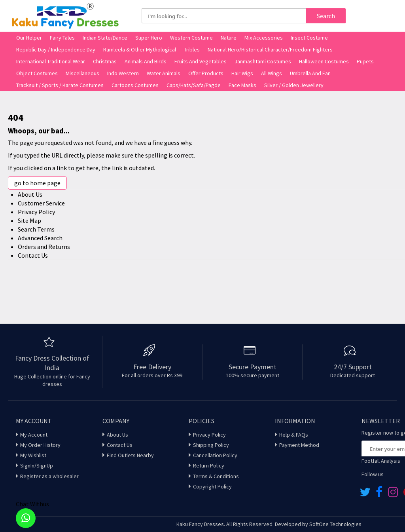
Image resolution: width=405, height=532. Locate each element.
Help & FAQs (294, 435)
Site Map (29, 220)
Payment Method (299, 445)
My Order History (40, 445)
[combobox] (224, 16)
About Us (30, 194)
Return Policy (209, 465)
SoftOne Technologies (335, 524)
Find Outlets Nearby (130, 455)
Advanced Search (40, 238)
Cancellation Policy (215, 455)
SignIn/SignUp (37, 465)
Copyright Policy (212, 486)
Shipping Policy (211, 445)
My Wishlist (33, 455)
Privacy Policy (36, 212)
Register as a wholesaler (49, 476)
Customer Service (41, 203)
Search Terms (36, 229)
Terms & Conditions (216, 476)
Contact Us (33, 255)
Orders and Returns (44, 247)
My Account (34, 435)
